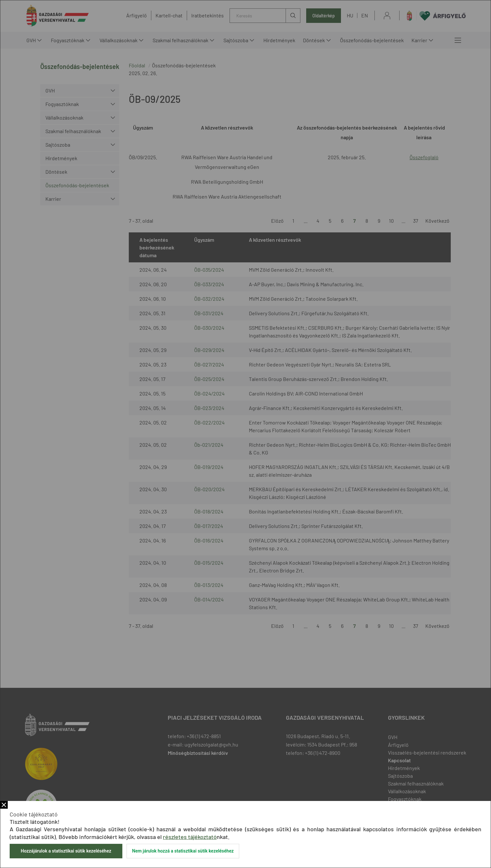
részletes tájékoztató (190, 837)
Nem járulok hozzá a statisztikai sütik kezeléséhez (183, 851)
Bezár (4, 805)
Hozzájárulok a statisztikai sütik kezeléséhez (66, 851)
